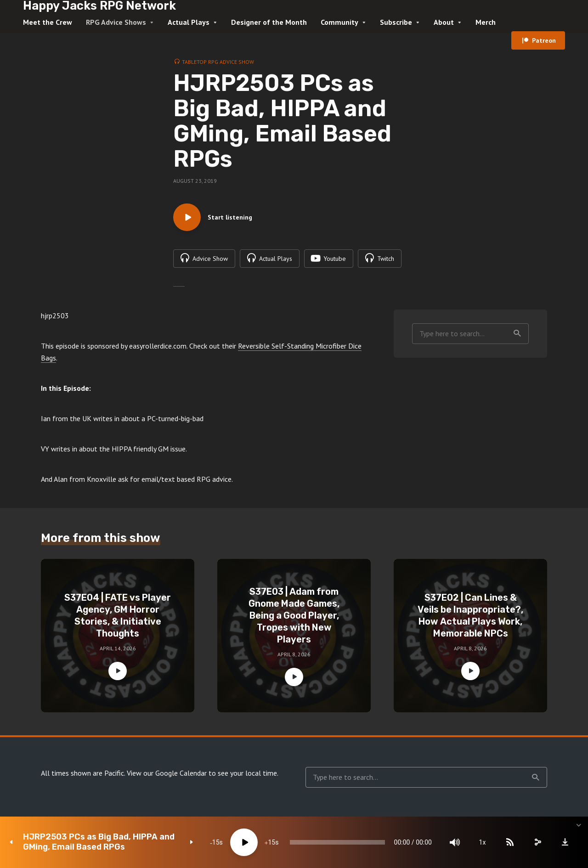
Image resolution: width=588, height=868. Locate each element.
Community (339, 22)
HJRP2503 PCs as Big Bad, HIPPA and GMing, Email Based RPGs (99, 842)
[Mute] (455, 842)
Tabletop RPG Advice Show (218, 62)
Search (517, 333)
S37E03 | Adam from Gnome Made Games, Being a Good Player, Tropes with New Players (294, 615)
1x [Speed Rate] (483, 842)
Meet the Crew (48, 22)
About (444, 22)
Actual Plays (189, 22)
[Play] (244, 842)
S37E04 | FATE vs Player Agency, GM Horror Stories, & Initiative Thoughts (118, 615)
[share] (537, 842)
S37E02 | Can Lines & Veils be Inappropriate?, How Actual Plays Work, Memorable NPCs (470, 615)
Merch (486, 22)
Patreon (544, 40)
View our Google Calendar (167, 773)
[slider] (337, 842)
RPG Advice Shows (116, 22)
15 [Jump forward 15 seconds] (271, 842)
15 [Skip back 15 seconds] (216, 842)
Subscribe (396, 22)
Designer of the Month (269, 22)
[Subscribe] (510, 842)
